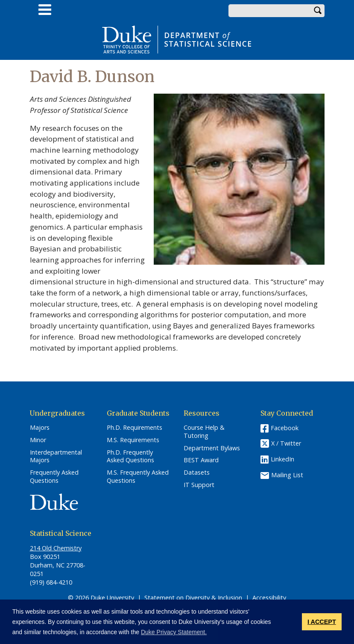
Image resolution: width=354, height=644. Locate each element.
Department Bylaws (212, 448)
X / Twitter (286, 444)
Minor (38, 440)
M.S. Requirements (133, 440)
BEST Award (201, 460)
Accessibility (269, 598)
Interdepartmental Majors (56, 456)
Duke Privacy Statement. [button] (174, 632)
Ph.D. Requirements (135, 428)
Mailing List (287, 475)
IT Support (199, 485)
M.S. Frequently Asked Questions (138, 477)
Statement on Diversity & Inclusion (193, 598)
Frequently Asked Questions (54, 477)
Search (318, 11)
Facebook (285, 428)
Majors (40, 428)
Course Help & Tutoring (204, 432)
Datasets (197, 473)
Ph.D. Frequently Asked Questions (130, 456)
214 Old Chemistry (56, 548)
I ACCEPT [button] (322, 622)
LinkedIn (282, 459)
